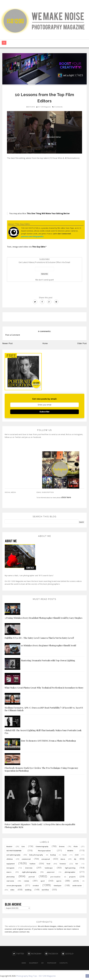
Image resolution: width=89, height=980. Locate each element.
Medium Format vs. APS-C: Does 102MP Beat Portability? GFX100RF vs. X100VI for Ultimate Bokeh (44, 709)
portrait (32, 877)
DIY (43, 963)
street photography (14, 886)
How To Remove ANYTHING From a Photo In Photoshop (48, 741)
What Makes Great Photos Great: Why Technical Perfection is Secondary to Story (44, 688)
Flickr (76, 847)
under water (77, 886)
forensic (63, 864)
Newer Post (8, 343)
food (48, 864)
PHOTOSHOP (52, 963)
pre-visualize (55, 877)
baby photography (36, 855)
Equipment (34, 963)
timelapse (57, 886)
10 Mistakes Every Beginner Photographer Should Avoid (48, 645)
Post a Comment (13, 335)
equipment (11, 864)
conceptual (46, 859)
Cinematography (42, 847)
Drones (62, 847)
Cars (23, 847)
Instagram (34, 954)
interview (29, 868)
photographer (70, 872)
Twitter (18, 954)
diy (75, 859)
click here (66, 497)
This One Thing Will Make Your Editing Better (48, 213)
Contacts (64, 963)
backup (53, 855)
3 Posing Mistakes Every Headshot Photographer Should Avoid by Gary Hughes (43, 618)
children (10, 859)
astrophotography (14, 855)
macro (9, 872)
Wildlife (70, 851)
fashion (32, 864)
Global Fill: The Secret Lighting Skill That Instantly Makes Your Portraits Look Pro (43, 732)
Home (45, 343)
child (77, 855)
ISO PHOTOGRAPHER (14, 851)
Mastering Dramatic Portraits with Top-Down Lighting (48, 660)
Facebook (51, 954)
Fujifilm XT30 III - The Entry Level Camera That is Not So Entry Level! (39, 638)
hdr (77, 864)
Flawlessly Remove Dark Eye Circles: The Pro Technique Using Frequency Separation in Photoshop (41, 769)
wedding (28, 890)
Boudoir (9, 847)
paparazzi (51, 872)
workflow (45, 890)
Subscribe (44, 412)
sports (59, 881)
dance (63, 859)
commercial (26, 859)
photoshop (11, 877)
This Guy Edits (39, 247)
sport (43, 881)
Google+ (68, 954)
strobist (36, 886)
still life (76, 881)
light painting (70, 868)
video (12, 890)
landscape (49, 868)
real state (10, 881)
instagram (10, 868)
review (26, 881)
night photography (29, 872)
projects (72, 877)
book (65, 855)
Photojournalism (44, 851)
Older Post (82, 343)
